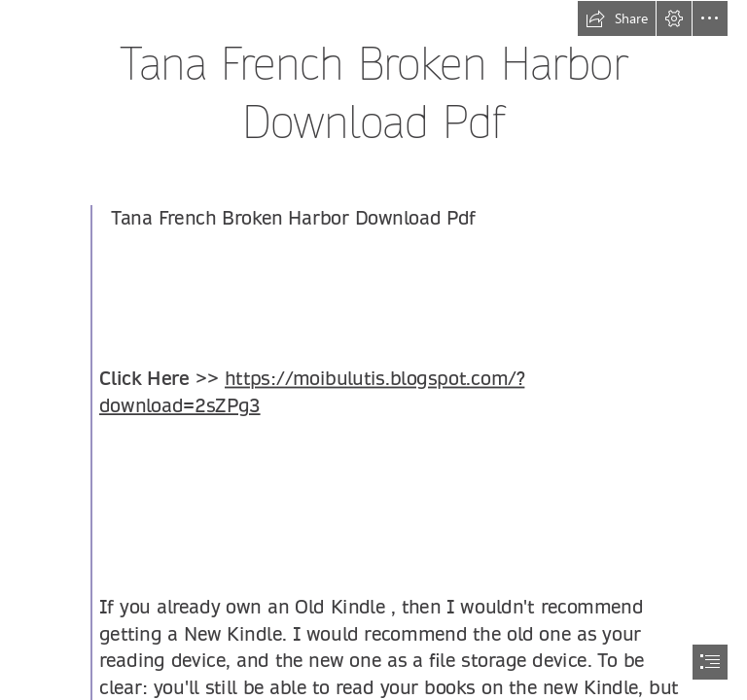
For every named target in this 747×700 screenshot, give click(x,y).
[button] (617, 18)
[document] (373, 350)
